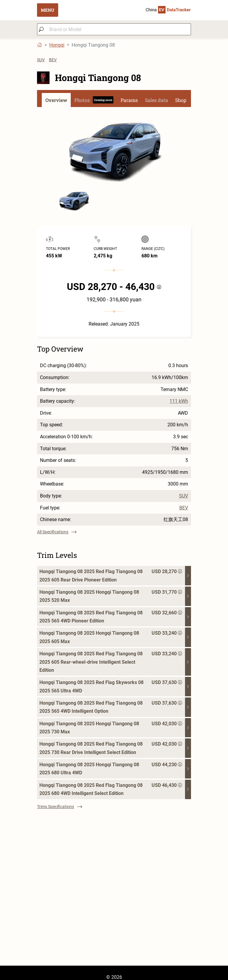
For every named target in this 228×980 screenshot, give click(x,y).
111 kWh (179, 401)
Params (129, 100)
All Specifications (57, 532)
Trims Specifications (60, 807)
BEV (53, 60)
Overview (56, 100)
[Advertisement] (114, 924)
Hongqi (57, 45)
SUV (41, 60)
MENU (48, 10)
